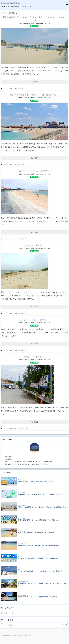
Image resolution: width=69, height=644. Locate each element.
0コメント (47, 23)
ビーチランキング (7, 613)
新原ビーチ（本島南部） (35, 357)
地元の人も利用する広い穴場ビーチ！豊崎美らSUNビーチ (34, 95)
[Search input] (32, 625)
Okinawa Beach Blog (11, 3)
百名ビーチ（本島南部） (35, 245)
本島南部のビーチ (23, 88)
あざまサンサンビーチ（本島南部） (35, 171)
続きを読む (35, 82)
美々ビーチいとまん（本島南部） (35, 320)
